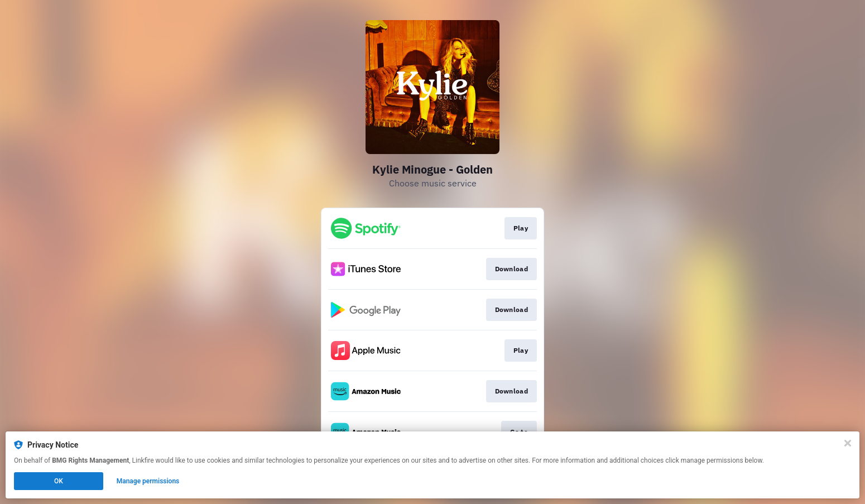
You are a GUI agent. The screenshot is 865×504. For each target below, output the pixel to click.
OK (59, 481)
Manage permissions (148, 481)
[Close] (848, 443)
